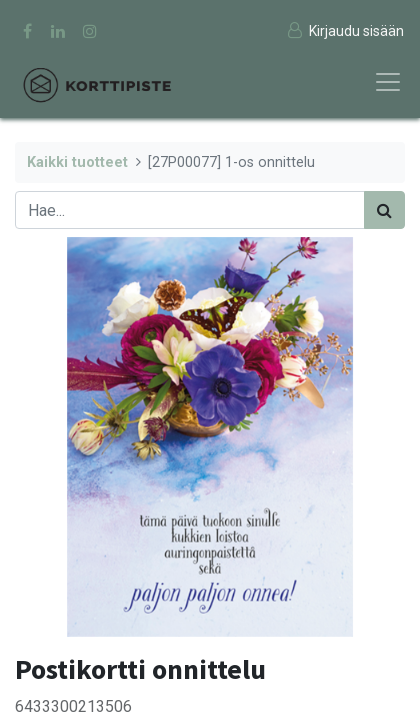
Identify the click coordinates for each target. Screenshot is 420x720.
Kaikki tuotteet (77, 162)
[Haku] (384, 210)
